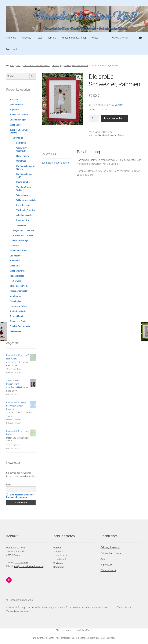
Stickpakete (15, 125)
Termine (52, 38)
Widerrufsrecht (108, 570)
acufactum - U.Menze (23, 235)
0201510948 (22, 563)
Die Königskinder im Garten (76, 66)
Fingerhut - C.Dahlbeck (24, 230)
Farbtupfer (21, 143)
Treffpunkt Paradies (26, 210)
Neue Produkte (17, 105)
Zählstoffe (14, 246)
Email (9, 485)
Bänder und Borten (18, 321)
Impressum (107, 565)
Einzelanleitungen (18, 120)
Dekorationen (16, 331)
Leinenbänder (16, 256)
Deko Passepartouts (19, 286)
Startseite (11, 38)
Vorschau (14, 100)
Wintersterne (22, 195)
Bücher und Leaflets (19, 115)
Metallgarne (15, 296)
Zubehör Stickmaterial (20, 326)
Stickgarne (15, 266)
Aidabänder (15, 261)
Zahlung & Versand (110, 547)
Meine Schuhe (23, 182)
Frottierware (15, 281)
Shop (19, 66)
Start (12, 66)
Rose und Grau (23, 220)
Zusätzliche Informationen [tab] (55, 163)
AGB (103, 559)
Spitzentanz (22, 225)
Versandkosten (116, 105)
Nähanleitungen (17, 276)
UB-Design (57, 66)
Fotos (39, 38)
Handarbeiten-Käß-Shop (74, 38)
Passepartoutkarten (19, 291)
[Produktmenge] (94, 118)
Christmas (21, 161)
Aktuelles (26, 38)
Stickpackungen (17, 271)
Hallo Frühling (23, 156)
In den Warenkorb (114, 118)
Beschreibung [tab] (49, 154)
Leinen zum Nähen (18, 306)
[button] (78, 77)
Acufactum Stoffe (18, 311)
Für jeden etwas (24, 205)
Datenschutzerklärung (112, 553)
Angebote (14, 110)
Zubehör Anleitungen (19, 240)
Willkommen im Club (26, 200)
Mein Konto (12, 49)
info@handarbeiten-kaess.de (29, 566)
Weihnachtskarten (18, 251)
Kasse (95, 38)
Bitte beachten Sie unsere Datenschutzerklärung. (20, 496)
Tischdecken (16, 301)
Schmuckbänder (17, 316)
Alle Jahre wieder (24, 215)
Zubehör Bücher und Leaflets (36, 66)
